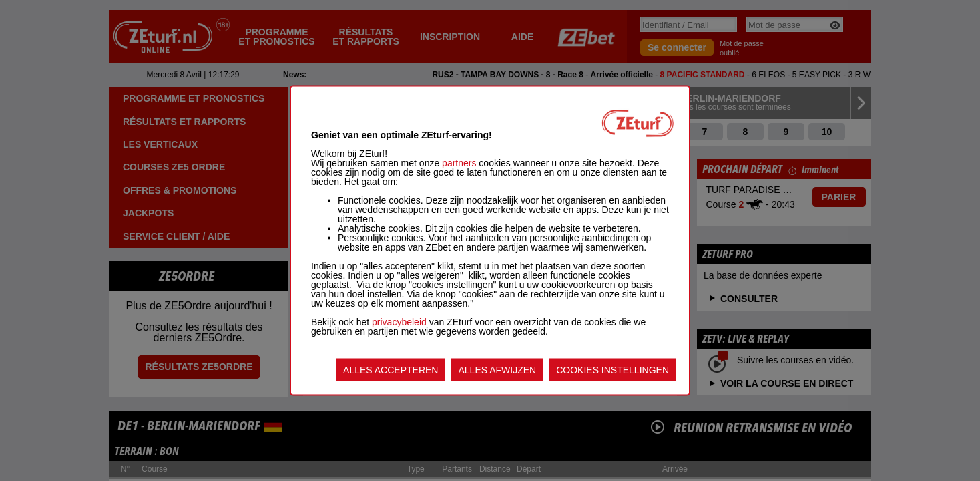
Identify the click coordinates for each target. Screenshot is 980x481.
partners (459, 163)
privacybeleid (399, 322)
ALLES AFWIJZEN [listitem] (497, 370)
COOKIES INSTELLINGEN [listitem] (612, 370)
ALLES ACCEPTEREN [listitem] (391, 370)
